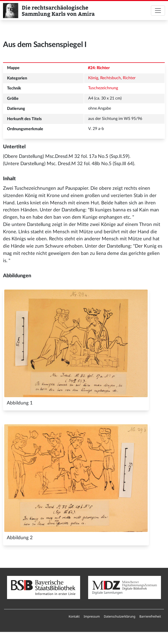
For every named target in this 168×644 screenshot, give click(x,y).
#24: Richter (99, 68)
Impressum (92, 616)
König (93, 78)
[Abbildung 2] (76, 478)
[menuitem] (74, 617)
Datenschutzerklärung (119, 616)
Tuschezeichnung (103, 88)
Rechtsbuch (110, 78)
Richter (129, 78)
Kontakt (74, 616)
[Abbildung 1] (76, 343)
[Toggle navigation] (158, 11)
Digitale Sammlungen (125, 588)
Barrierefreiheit (150, 616)
